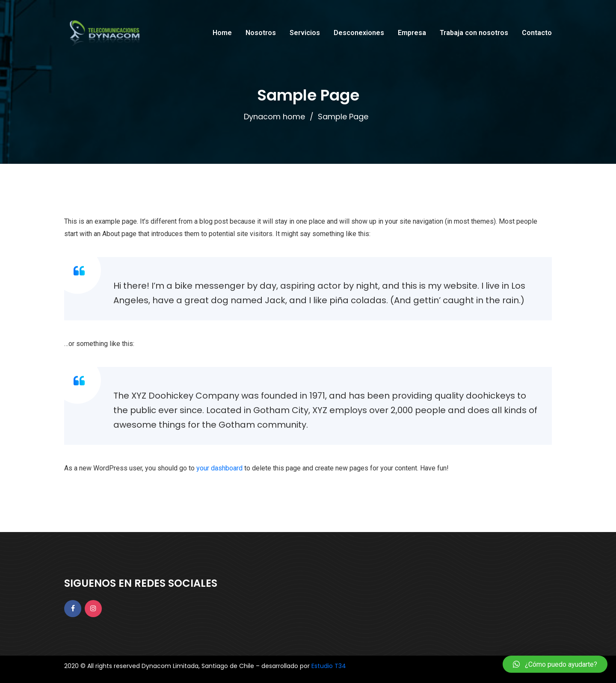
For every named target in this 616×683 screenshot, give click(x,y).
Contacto (537, 33)
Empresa (412, 33)
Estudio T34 (329, 666)
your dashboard (219, 468)
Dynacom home (274, 117)
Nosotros (261, 33)
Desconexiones (359, 33)
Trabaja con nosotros (474, 33)
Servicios (305, 33)
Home (222, 33)
